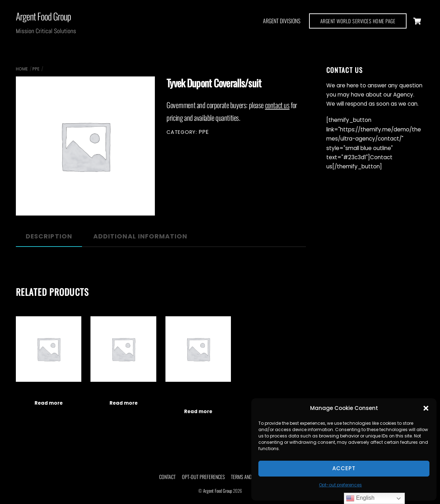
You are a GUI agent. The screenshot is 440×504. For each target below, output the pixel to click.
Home (22, 69)
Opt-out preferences (340, 485)
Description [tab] (49, 236)
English (360, 498)
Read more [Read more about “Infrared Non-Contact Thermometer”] (198, 412)
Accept (344, 468)
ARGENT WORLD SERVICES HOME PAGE (358, 21)
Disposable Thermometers (123, 392)
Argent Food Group (218, 491)
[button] (426, 408)
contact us (277, 105)
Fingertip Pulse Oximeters (48, 392)
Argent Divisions (282, 21)
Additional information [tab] (140, 236)
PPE (36, 69)
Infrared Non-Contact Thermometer (198, 396)
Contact (167, 477)
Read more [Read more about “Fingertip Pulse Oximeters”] (49, 403)
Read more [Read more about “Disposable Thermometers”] (124, 403)
